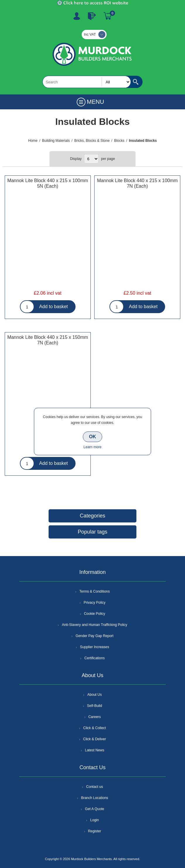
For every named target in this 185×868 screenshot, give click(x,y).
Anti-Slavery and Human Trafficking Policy (94, 625)
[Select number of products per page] (91, 159)
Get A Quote (94, 809)
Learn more (92, 447)
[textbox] (87, 82)
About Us (94, 695)
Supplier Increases (94, 647)
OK (92, 437)
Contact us (94, 787)
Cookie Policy (95, 614)
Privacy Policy (95, 603)
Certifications (94, 658)
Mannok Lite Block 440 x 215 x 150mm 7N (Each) (48, 340)
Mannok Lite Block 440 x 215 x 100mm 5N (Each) (48, 183)
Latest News (95, 750)
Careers (95, 717)
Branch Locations (95, 798)
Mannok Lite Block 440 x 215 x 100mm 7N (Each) (137, 183)
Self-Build (94, 706)
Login (94, 820)
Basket (108, 16)
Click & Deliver (95, 739)
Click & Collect (94, 728)
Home (33, 141)
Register (77, 16)
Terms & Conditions (95, 591)
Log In (92, 16)
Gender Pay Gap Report (94, 636)
